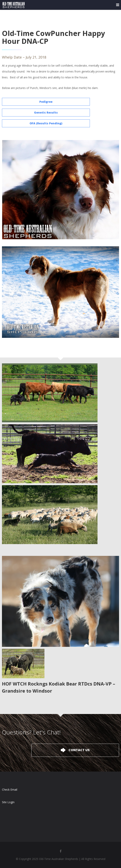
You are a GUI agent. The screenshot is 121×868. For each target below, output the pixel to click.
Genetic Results (46, 112)
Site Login (8, 802)
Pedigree (46, 102)
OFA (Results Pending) (46, 123)
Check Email (10, 790)
